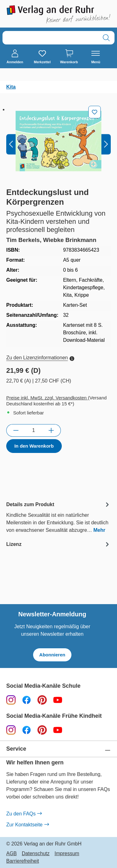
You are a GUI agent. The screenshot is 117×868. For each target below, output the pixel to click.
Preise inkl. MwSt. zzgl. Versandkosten (47, 398)
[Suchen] (106, 38)
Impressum (67, 854)
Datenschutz (36, 854)
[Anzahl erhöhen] (51, 430)
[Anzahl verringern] (16, 430)
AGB (12, 854)
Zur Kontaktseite (27, 825)
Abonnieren (52, 655)
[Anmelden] (15, 57)
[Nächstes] (106, 144)
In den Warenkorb (34, 446)
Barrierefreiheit (23, 861)
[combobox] (50, 38)
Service (16, 749)
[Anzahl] (34, 430)
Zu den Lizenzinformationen (40, 358)
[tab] (58, 517)
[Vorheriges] (11, 144)
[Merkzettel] (42, 57)
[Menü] (96, 57)
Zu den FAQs (24, 814)
